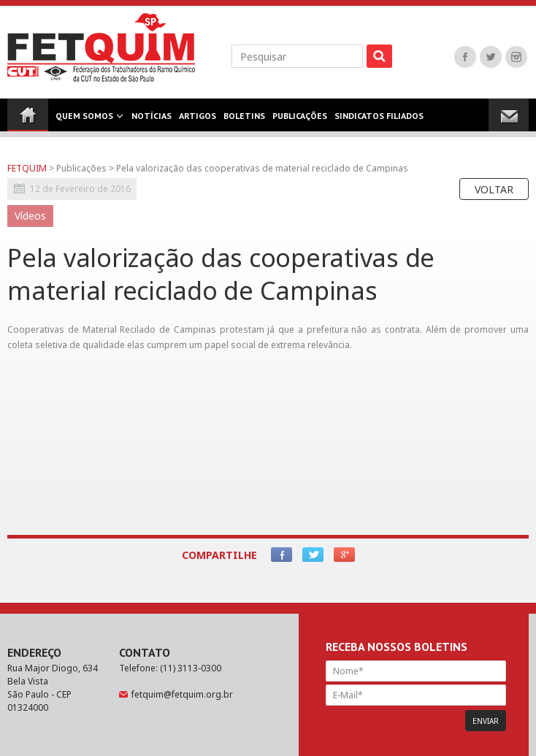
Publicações (300, 121)
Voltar (494, 189)
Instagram (516, 57)
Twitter (491, 57)
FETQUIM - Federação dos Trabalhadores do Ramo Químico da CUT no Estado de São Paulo (101, 47)
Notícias (152, 121)
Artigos (198, 121)
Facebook (465, 57)
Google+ (344, 555)
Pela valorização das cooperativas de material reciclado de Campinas (262, 168)
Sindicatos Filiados (379, 121)
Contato (28, 154)
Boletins (244, 121)
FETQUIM (27, 168)
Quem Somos (84, 121)
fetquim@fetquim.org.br (182, 694)
